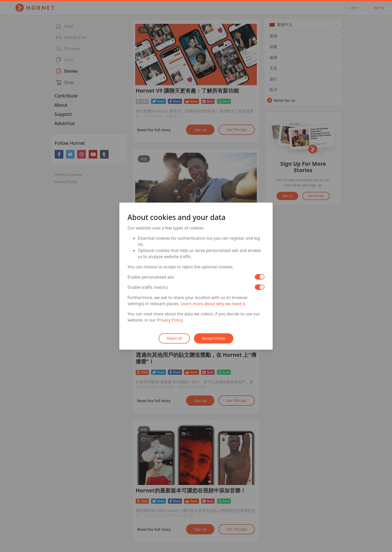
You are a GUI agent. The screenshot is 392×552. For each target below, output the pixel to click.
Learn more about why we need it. (213, 304)
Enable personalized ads (151, 277)
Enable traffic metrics (148, 287)
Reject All (174, 338)
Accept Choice (214, 338)
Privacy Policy (170, 320)
